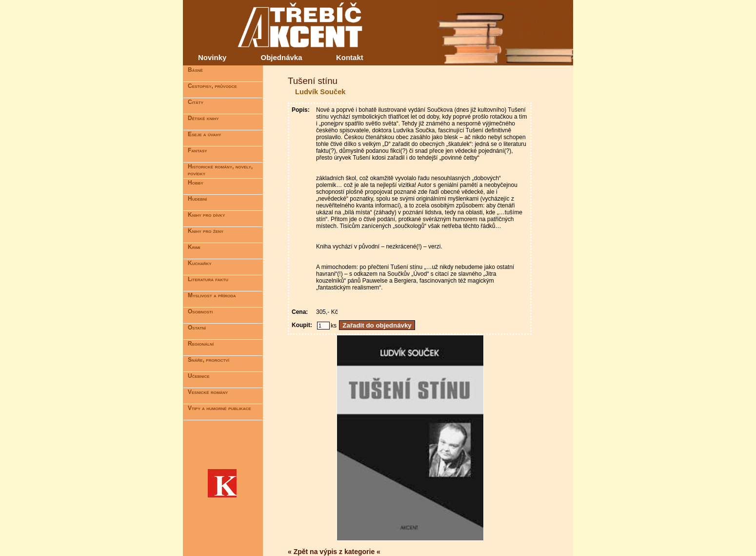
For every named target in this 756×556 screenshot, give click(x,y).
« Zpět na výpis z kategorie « (334, 552)
